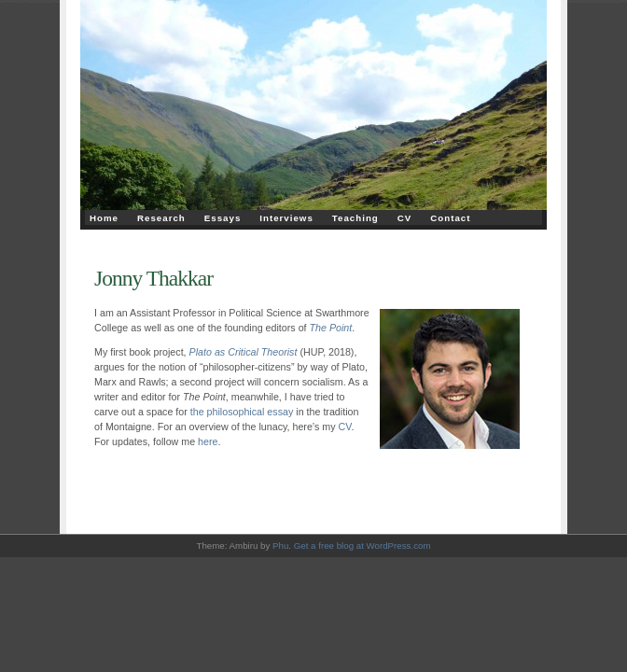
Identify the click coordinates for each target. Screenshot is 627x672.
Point (339, 328)
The (318, 328)
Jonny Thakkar (153, 278)
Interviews (286, 218)
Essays (223, 218)
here (208, 441)
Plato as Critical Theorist (244, 352)
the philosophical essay (242, 412)
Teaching (355, 218)
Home (104, 218)
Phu (280, 546)
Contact (450, 218)
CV (405, 218)
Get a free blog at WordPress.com (362, 546)
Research (161, 218)
